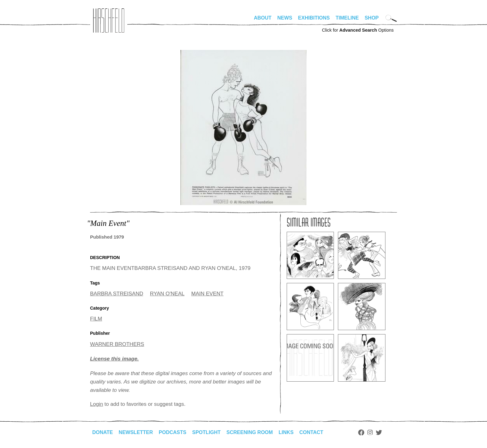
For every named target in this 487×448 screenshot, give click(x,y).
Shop (372, 18)
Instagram (370, 432)
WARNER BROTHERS (117, 344)
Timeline (347, 18)
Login (97, 404)
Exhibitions (314, 18)
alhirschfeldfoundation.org (109, 20)
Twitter (379, 432)
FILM (96, 319)
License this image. (114, 359)
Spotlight (207, 432)
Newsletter (136, 432)
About (263, 18)
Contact (311, 432)
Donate (102, 432)
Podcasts (173, 432)
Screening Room (250, 432)
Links (286, 432)
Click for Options (358, 30)
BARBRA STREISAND (117, 294)
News (285, 18)
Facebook (361, 432)
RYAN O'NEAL (167, 294)
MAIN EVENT (207, 294)
